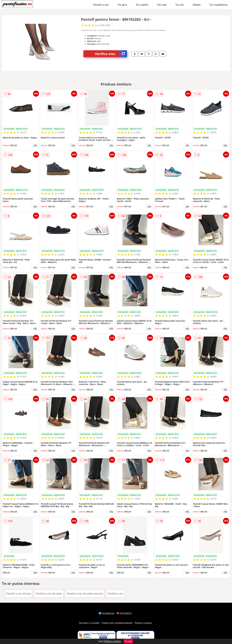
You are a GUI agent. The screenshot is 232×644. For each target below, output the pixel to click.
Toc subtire (142, 5)
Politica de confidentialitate (117, 623)
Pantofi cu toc (101, 5)
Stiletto (197, 5)
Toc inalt (162, 5)
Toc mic (180, 5)
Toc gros (122, 5)
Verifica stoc (111, 54)
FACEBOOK (106, 614)
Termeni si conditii (89, 623)
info (35, 145)
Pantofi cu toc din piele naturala (85, 594)
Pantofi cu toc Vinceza (19, 594)
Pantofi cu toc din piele (49, 594)
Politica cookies (143, 623)
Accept (128, 641)
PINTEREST (124, 614)
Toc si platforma (218, 5)
